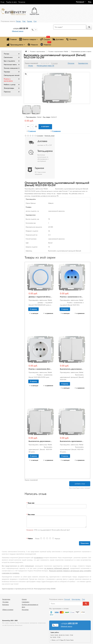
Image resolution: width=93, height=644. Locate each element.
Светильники (8, 57)
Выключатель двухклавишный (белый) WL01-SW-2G (49, 441)
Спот (35, 21)
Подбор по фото (11, 2)
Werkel (39, 117)
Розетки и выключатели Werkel (58, 52)
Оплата (24, 599)
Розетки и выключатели (8, 80)
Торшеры (7, 72)
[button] (91, 2)
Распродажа (6, 599)
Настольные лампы (10, 65)
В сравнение (56, 131)
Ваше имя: (31, 503)
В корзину (45, 127)
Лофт (24, 21)
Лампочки (7, 92)
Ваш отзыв (31, 515)
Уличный (67, 599)
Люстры (6, 54)
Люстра (19, 21)
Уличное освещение (11, 68)
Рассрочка (22, 2)
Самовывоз (25, 602)
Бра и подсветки (9, 61)
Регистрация (80, 2)
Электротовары (9, 88)
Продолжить (85, 543)
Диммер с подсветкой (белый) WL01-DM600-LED (47, 297)
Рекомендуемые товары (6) (45, 66)
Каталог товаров (28, 39)
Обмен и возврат (8, 610)
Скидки (45, 39)
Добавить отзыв (80, 484)
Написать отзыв (49, 136)
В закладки (32, 131)
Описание (71, 63)
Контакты (71, 39)
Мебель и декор (10, 85)
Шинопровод (76, 599)
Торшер (30, 21)
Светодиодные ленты (11, 75)
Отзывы (31, 66)
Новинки (46, 44)
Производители (16, 45)
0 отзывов (54, 63)
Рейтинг (30, 539)
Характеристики (83, 63)
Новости (33, 45)
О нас (3, 2)
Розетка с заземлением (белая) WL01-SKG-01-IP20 (48, 369)
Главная (12, 39)
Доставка (58, 39)
